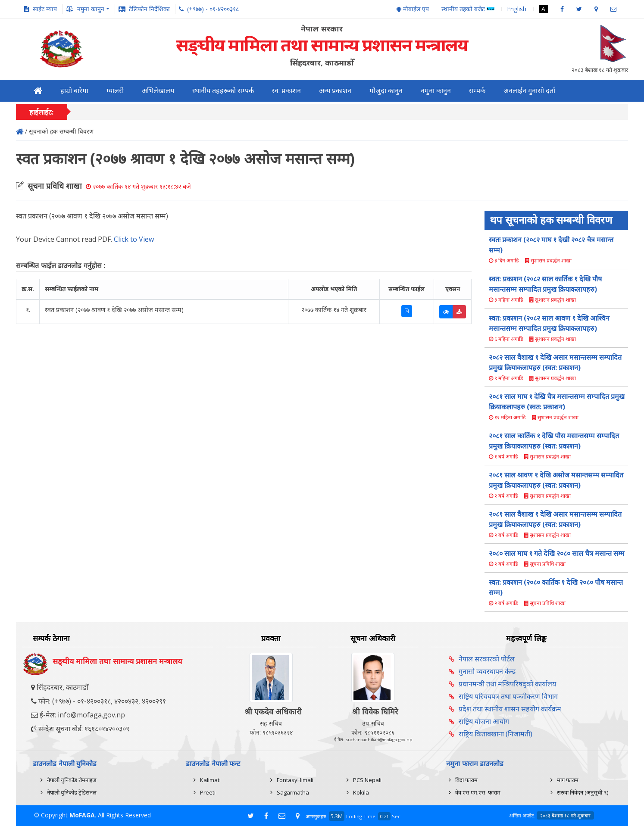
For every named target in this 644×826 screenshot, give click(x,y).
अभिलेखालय (158, 91)
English (517, 9)
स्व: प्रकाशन (286, 91)
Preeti (208, 792)
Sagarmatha (293, 792)
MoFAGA (82, 815)
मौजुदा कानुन (386, 91)
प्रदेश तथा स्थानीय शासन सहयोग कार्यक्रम (510, 709)
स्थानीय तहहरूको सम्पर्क (223, 91)
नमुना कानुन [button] (91, 9)
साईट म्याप (45, 9)
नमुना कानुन (436, 91)
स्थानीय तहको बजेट (468, 9)
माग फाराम (568, 780)
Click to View (134, 239)
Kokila (361, 792)
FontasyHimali (295, 780)
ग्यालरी (115, 91)
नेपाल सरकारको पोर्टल (487, 659)
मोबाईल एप (413, 9)
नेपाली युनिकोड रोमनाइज (72, 780)
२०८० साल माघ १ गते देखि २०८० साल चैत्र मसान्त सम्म (557, 553)
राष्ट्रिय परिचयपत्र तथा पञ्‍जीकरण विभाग (508, 696)
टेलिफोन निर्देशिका (149, 9)
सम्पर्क (477, 91)
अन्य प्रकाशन (335, 91)
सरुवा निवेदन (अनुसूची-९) (583, 792)
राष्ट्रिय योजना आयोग (484, 721)
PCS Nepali (367, 780)
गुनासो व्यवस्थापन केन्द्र (487, 671)
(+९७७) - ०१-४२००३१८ (213, 9)
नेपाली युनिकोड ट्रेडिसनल (72, 792)
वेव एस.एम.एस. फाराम (478, 792)
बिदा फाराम (466, 780)
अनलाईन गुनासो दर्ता (529, 91)
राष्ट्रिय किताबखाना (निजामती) (496, 734)
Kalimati (210, 780)
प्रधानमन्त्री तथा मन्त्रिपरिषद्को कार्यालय (507, 684)
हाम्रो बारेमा (74, 91)
